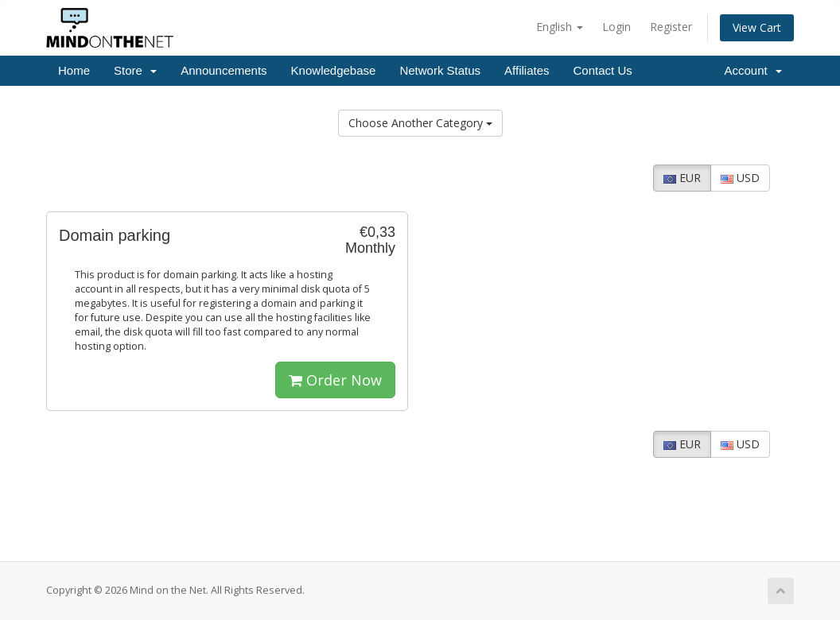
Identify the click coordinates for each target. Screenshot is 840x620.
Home (74, 70)
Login (616, 27)
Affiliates (527, 70)
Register (671, 27)
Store (135, 70)
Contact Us (603, 70)
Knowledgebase (334, 70)
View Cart (757, 27)
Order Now (335, 380)
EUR (682, 178)
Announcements (224, 70)
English (560, 27)
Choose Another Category (420, 123)
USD (740, 178)
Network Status (440, 70)
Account (753, 70)
